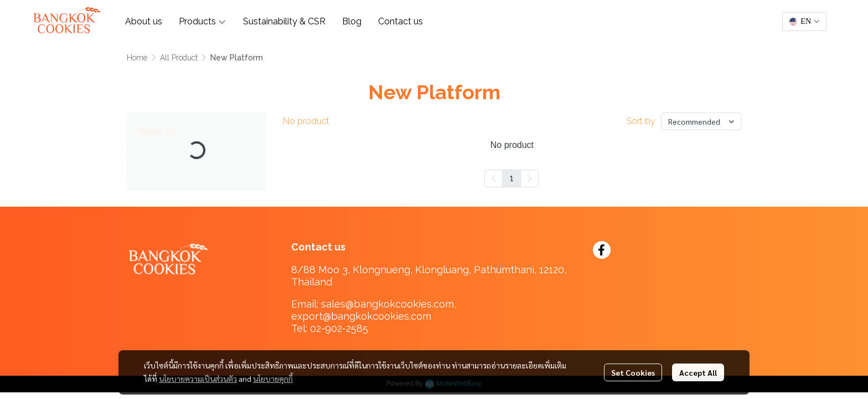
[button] (804, 22)
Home (137, 58)
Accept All (698, 372)
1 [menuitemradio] (512, 178)
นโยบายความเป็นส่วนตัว (198, 378)
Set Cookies (633, 372)
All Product (179, 58)
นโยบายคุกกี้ (273, 378)
